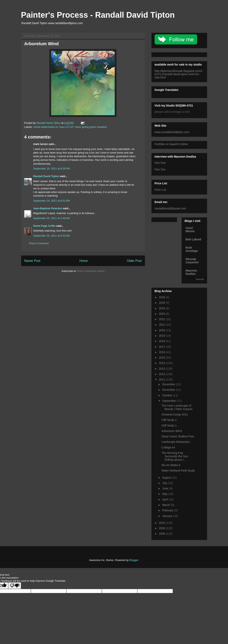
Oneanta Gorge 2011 (175, 414)
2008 (162, 534)
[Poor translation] (15, 586)
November (169, 390)
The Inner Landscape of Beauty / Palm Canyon (177, 407)
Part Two (160, 169)
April (165, 499)
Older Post (134, 261)
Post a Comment (39, 243)
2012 (162, 374)
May (165, 494)
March (167, 505)
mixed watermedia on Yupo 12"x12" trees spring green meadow (70, 127)
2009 (162, 528)
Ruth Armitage (192, 249)
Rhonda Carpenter (192, 261)
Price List (160, 190)
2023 (162, 314)
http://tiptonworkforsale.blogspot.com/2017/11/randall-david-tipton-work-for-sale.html (179, 74)
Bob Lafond (194, 239)
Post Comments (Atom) (91, 271)
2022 (162, 319)
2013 (162, 369)
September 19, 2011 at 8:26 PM (52, 169)
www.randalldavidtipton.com (172, 132)
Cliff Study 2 (169, 420)
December (169, 384)
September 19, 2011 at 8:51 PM (52, 201)
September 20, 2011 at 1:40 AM (52, 218)
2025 (162, 303)
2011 (162, 379)
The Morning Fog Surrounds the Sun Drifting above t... (175, 456)
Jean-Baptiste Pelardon (48, 208)
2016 (162, 352)
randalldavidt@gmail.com (170, 208)
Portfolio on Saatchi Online (171, 144)
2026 (162, 297)
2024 (162, 308)
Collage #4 (168, 447)
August (167, 478)
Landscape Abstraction (176, 442)
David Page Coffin (44, 226)
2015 (162, 358)
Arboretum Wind (172, 431)
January (168, 516)
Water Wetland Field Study (178, 471)
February (168, 510)
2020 (162, 330)
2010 (162, 523)
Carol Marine (190, 230)
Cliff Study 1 (169, 426)
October (168, 395)
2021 (162, 325)
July (165, 483)
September (169, 401)
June (166, 488)
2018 (162, 341)
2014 (162, 363)
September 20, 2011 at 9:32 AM (52, 236)
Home (84, 261)
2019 (162, 336)
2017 (162, 347)
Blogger (134, 560)
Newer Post (32, 261)
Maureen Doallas (192, 272)
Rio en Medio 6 (171, 465)
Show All (200, 279)
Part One (160, 163)
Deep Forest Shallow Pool (178, 436)
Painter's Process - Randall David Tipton (98, 15)
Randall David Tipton (46, 176)
